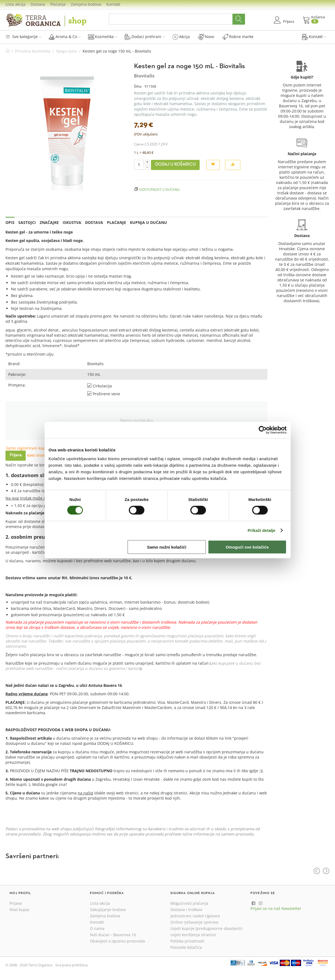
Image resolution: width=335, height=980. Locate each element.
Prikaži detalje (262, 530)
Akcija (181, 37)
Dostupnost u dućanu (160, 189)
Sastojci (27, 222)
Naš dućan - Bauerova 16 (113, 935)
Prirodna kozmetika (33, 51)
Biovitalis (144, 76)
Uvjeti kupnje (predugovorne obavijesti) (206, 928)
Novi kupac (20, 910)
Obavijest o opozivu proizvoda (117, 941)
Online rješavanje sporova (194, 922)
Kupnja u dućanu (148, 222)
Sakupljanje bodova (108, 910)
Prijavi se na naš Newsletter (276, 908)
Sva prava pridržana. (72, 965)
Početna (8, 51)
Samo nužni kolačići (167, 547)
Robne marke (238, 37)
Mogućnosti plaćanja (189, 903)
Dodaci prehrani (145, 37)
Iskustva (72, 222)
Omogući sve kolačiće (247, 547)
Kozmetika (103, 37)
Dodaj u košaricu (175, 165)
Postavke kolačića (186, 947)
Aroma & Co (65, 37)
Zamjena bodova (86, 4)
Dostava (38, 4)
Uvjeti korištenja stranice (193, 935)
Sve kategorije (23, 37)
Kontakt (113, 4)
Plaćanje (58, 4)
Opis (10, 222)
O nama (97, 928)
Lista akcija (15, 4)
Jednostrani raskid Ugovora (195, 916)
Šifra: (138, 86)
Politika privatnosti (187, 941)
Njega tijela (66, 51)
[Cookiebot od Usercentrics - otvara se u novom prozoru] (263, 430)
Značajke (49, 222)
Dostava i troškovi (186, 910)
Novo (206, 37)
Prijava (16, 455)
